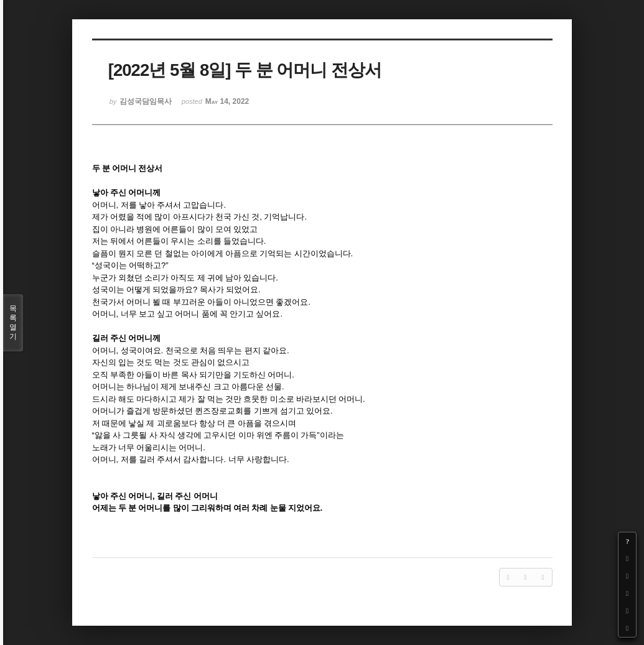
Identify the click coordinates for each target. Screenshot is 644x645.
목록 (13, 323)
